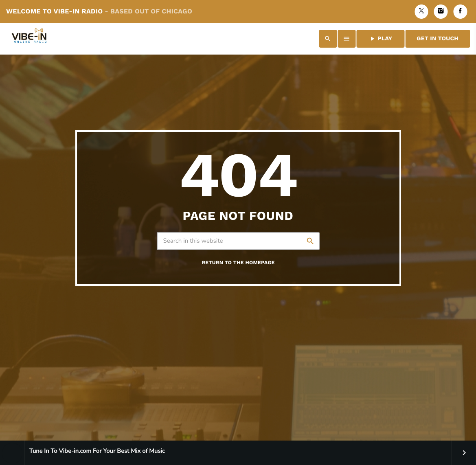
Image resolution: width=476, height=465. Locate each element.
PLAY (380, 39)
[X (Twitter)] (421, 12)
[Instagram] (441, 12)
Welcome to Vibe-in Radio (99, 11)
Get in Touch (438, 39)
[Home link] (31, 39)
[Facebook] (460, 12)
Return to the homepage (238, 263)
